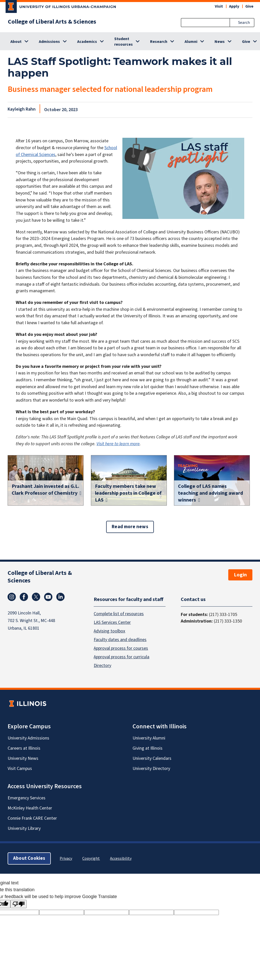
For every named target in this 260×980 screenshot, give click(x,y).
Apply (234, 6)
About (16, 42)
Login (240, 575)
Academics (87, 42)
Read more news (130, 527)
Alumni (191, 42)
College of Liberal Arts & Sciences (52, 22)
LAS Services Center (112, 622)
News (220, 42)
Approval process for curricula (121, 657)
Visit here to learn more (118, 444)
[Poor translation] (19, 904)
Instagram (12, 597)
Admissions (49, 42)
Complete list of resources (119, 614)
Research (159, 42)
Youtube (48, 597)
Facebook (24, 597)
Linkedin (60, 597)
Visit (219, 6)
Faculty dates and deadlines (120, 639)
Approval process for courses (121, 648)
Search (244, 23)
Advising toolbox (109, 631)
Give (249, 6)
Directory (102, 665)
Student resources (124, 42)
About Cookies (29, 858)
